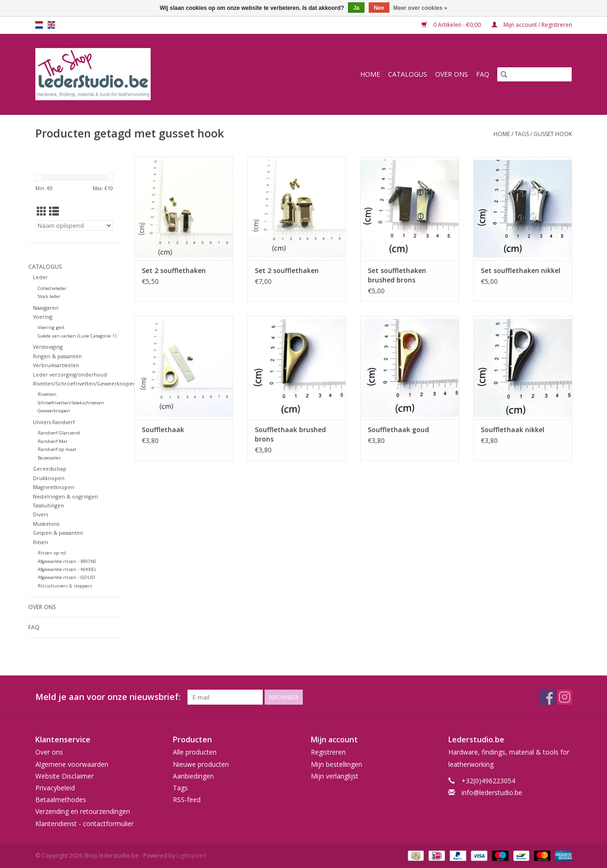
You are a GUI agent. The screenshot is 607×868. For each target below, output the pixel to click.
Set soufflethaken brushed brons (397, 275)
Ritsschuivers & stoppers (65, 586)
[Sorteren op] (74, 225)
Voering (43, 317)
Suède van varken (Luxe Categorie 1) (77, 336)
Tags (522, 134)
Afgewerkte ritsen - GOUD (66, 577)
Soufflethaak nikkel (513, 430)
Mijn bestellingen (336, 764)
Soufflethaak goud (398, 430)
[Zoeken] (534, 74)
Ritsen (40, 542)
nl (39, 25)
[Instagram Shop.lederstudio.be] (565, 697)
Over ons (452, 74)
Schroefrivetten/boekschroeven (71, 403)
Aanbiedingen (193, 776)
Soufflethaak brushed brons (290, 434)
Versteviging (48, 347)
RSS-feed (187, 800)
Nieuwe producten (201, 764)
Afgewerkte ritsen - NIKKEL (67, 569)
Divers (40, 514)
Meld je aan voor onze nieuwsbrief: (108, 697)
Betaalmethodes (61, 800)
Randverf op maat (57, 449)
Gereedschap (50, 469)
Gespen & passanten (58, 533)
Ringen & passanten (57, 356)
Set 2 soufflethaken (174, 270)
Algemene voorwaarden (72, 764)
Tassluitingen (49, 505)
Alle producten (195, 752)
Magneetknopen (54, 487)
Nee (379, 8)
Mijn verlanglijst (335, 776)
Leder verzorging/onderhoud (70, 374)
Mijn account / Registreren (532, 25)
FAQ (483, 74)
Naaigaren (46, 308)
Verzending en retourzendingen (83, 811)
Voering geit (51, 327)
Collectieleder (52, 288)
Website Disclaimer (65, 776)
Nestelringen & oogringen (65, 496)
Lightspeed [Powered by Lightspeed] (191, 856)
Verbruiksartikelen (56, 365)
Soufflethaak (163, 430)
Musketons (46, 524)
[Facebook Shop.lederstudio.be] (548, 697)
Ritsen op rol (52, 553)
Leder (40, 277)
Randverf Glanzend (59, 433)
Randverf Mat (53, 441)
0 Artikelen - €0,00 (452, 25)
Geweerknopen (54, 411)
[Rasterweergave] (42, 211)
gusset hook (553, 134)
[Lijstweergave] (54, 211)
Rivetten (47, 394)
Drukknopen (49, 478)
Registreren (328, 752)
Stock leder (49, 296)
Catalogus (408, 74)
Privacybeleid (55, 788)
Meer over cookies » (420, 8)
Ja (356, 8)
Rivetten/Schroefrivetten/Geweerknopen (85, 383)
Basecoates (49, 458)
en (51, 25)
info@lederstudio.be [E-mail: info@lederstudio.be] (492, 792)
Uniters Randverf (54, 422)
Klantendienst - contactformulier (85, 824)
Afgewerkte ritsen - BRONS (67, 561)
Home (370, 74)
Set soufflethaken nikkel (521, 270)
